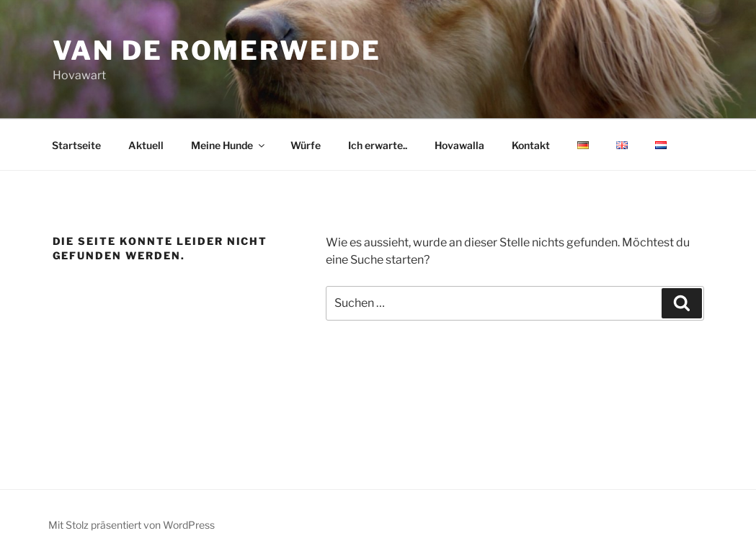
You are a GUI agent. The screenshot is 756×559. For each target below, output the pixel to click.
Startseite (76, 145)
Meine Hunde (229, 145)
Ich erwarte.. (378, 145)
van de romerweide (217, 50)
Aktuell (146, 145)
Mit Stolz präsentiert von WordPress (132, 525)
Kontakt (531, 145)
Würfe (306, 145)
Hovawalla (459, 145)
